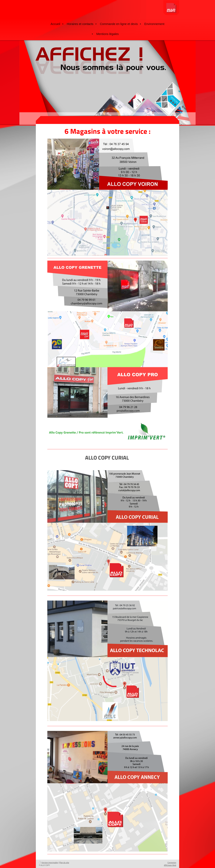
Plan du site (64, 862)
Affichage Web (170, 865)
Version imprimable (48, 862)
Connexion (172, 862)
